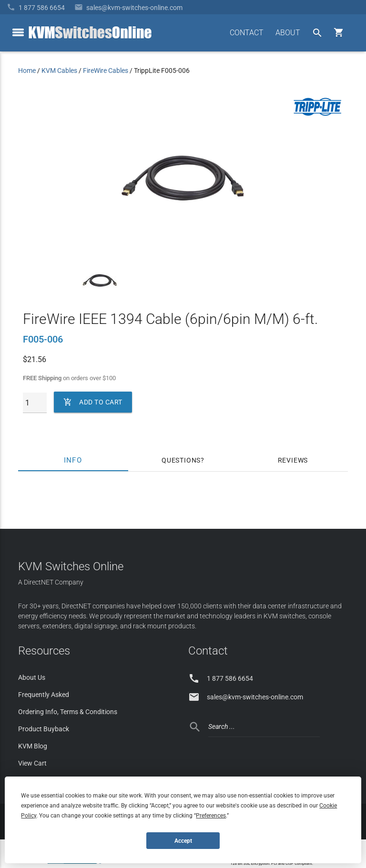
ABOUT (288, 33)
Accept (183, 841)
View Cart (32, 763)
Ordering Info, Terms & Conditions (68, 712)
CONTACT (247, 33)
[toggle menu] (18, 32)
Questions (181, 460)
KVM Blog (33, 746)
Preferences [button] (211, 816)
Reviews (293, 460)
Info (73, 460)
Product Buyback (44, 729)
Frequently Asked (44, 695)
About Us (32, 677)
